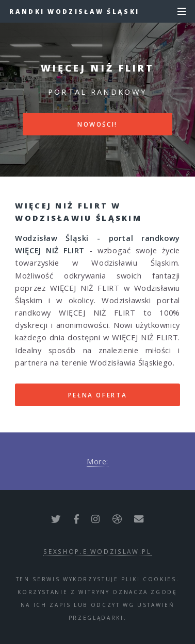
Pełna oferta (98, 395)
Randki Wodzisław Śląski (74, 11)
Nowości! (98, 124)
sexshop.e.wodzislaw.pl (97, 551)
